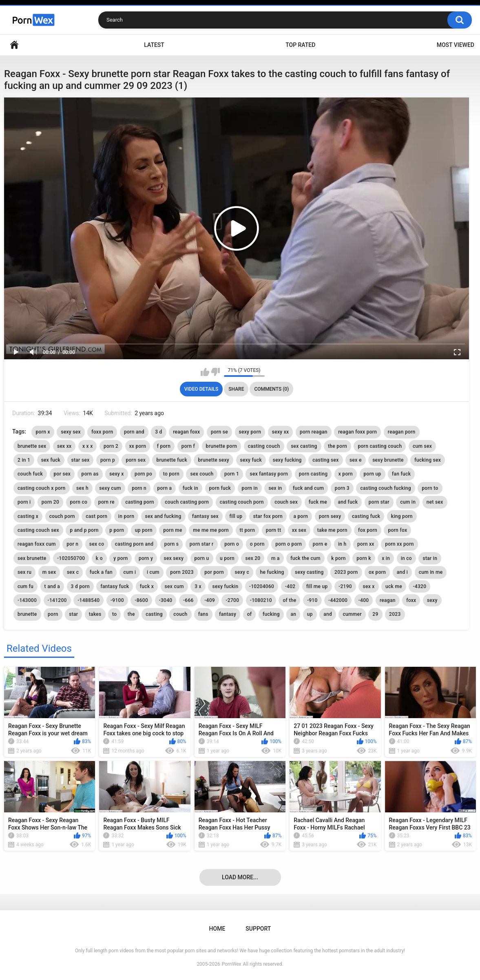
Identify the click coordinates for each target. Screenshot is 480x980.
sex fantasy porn (269, 474)
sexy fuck (251, 460)
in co (406, 558)
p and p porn (84, 530)
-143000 (27, 600)
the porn (337, 446)
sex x (368, 586)
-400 (364, 600)
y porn (121, 558)
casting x (28, 516)
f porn (164, 446)
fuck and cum (308, 488)
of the (289, 600)
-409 (210, 600)
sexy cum (110, 488)
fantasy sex (205, 516)
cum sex (422, 446)
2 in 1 (24, 460)
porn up (373, 474)
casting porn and (134, 544)
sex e (356, 460)
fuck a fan (101, 572)
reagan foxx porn (357, 432)
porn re (106, 502)
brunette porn (222, 446)
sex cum (174, 586)
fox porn (368, 530)
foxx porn (102, 432)
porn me (173, 530)
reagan (388, 600)
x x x (88, 446)
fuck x (147, 586)
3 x (198, 586)
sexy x (116, 474)
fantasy (228, 614)
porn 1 (232, 474)
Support (258, 929)
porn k (364, 558)
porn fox (397, 530)
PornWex (232, 964)
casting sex (325, 460)
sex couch (202, 474)
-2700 (232, 600)
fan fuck (401, 474)
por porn (214, 572)
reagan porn (402, 432)
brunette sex (32, 446)
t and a (52, 586)
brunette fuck (172, 460)
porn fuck (220, 488)
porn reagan (314, 432)
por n (72, 544)
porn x (43, 432)
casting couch (264, 446)
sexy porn (250, 432)
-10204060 (262, 586)
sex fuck (51, 460)
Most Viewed (456, 45)
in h (342, 544)
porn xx (366, 544)
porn (53, 614)
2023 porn (346, 572)
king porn (402, 516)
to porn (171, 474)
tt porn (248, 530)
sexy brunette (388, 460)
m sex (49, 572)
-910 (312, 600)
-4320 (419, 586)
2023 (395, 614)
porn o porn (289, 544)
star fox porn (268, 516)
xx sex (299, 530)
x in (386, 558)
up (310, 614)
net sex (435, 502)
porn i (24, 502)
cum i (130, 572)
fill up (236, 516)
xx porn (138, 446)
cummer (352, 614)
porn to (430, 488)
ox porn (377, 572)
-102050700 (71, 558)
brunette (27, 614)
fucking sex (428, 460)
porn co (79, 502)
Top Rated (300, 45)
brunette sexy (213, 460)
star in (430, 558)
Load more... (240, 877)
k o (99, 558)
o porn (257, 544)
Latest (154, 45)
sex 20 (253, 558)
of (250, 614)
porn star (379, 502)
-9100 (117, 600)
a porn (301, 516)
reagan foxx (186, 432)
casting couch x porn (42, 488)
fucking (271, 614)
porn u (202, 558)
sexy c (242, 572)
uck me (394, 586)
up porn (144, 530)
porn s (171, 544)
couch (180, 614)
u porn (227, 558)
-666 (188, 600)
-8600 (141, 600)
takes (95, 614)
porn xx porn (399, 544)
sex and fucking (163, 516)
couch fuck (30, 474)
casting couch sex (38, 530)
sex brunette (32, 558)
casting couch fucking (385, 488)
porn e (320, 544)
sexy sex (71, 432)
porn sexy (330, 516)
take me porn (332, 530)
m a (275, 558)
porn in (250, 488)
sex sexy (174, 558)
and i (402, 572)
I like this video (205, 372)
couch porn (62, 516)
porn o (232, 544)
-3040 (166, 600)
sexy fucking (287, 460)
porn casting (313, 474)
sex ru (24, 572)
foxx (411, 600)
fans (203, 614)
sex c (73, 572)
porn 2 (111, 446)
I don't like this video (216, 372)
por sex (62, 474)
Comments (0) (271, 389)
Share (236, 389)
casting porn (140, 502)
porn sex (136, 460)
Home (14, 45)
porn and (134, 432)
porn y (146, 558)
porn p (108, 460)
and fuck (348, 502)
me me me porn (211, 530)
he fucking (272, 572)
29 (375, 614)
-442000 (338, 600)
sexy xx (281, 432)
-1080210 (261, 600)
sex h (82, 488)
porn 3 (342, 488)
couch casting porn (187, 502)
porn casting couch (380, 446)
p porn (117, 530)
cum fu (25, 586)
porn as (90, 474)
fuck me (318, 502)
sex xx (64, 446)
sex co (97, 544)
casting (154, 614)
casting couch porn (242, 502)
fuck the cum (305, 558)
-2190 (345, 586)
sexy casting (309, 572)
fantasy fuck (115, 586)
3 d (158, 432)
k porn (338, 558)
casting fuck (366, 516)
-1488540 (88, 600)
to (114, 614)
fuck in (190, 488)
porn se (219, 432)
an (293, 614)
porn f (188, 446)
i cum (153, 572)
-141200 (57, 600)
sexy (432, 600)
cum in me (431, 572)
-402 (290, 586)
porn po (143, 474)
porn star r (202, 544)
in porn (126, 516)
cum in (408, 502)
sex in (275, 488)
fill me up (317, 586)
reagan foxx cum (37, 544)
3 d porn (80, 586)
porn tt (274, 530)
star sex (81, 460)
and (328, 614)
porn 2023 (182, 572)
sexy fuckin (225, 586)
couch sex (286, 502)
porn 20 (50, 502)
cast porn (96, 516)
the (131, 614)
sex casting (304, 446)
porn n (139, 488)
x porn (346, 474)
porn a (165, 488)
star (73, 614)
